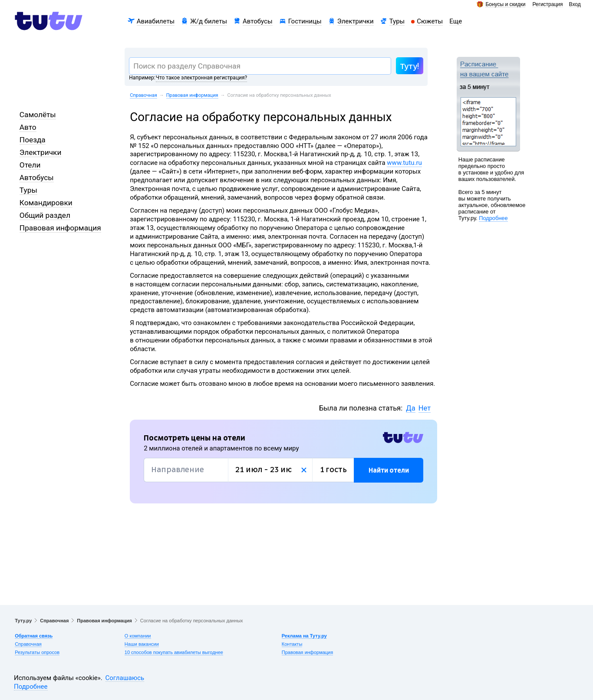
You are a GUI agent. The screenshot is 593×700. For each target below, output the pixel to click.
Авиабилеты (156, 21)
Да (410, 408)
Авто (28, 127)
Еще (456, 21)
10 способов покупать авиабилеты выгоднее (174, 652)
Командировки (46, 203)
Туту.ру (23, 621)
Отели (30, 165)
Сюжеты (430, 21)
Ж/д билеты (209, 21)
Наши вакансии (142, 644)
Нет (425, 408)
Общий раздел (45, 215)
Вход (575, 5)
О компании (138, 636)
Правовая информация (192, 95)
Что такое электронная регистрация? (201, 78)
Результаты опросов (37, 652)
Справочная (143, 95)
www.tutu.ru (404, 163)
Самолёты (38, 115)
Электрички (356, 21)
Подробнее (493, 218)
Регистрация (547, 5)
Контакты (292, 644)
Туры (397, 21)
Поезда (33, 140)
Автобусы (258, 21)
